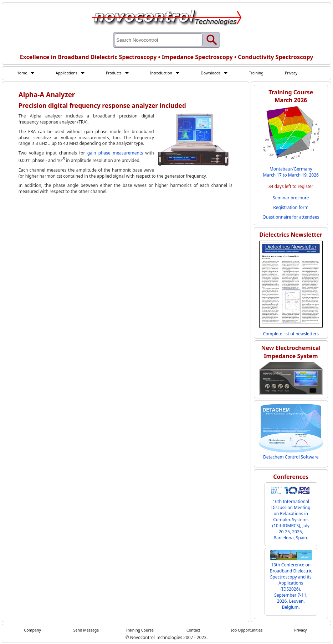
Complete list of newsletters (291, 334)
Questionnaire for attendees (291, 218)
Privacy (306, 73)
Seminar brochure (291, 198)
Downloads (221, 73)
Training (269, 73)
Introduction (169, 73)
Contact (193, 631)
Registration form (291, 208)
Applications (69, 73)
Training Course (140, 631)
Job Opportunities (247, 631)
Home (22, 73)
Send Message (86, 631)
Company (32, 631)
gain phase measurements (115, 154)
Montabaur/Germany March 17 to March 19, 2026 (291, 173)
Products (119, 73)
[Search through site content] (159, 40)
